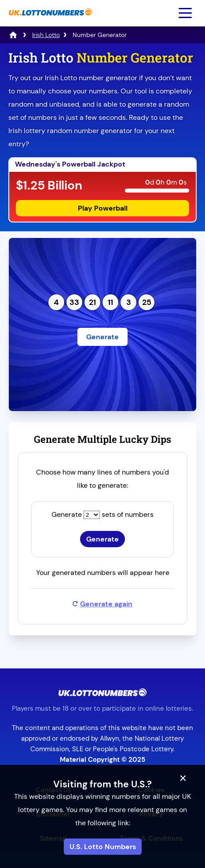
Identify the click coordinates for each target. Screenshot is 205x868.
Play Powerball (103, 208)
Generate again (102, 604)
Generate (102, 337)
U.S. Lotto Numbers (103, 847)
